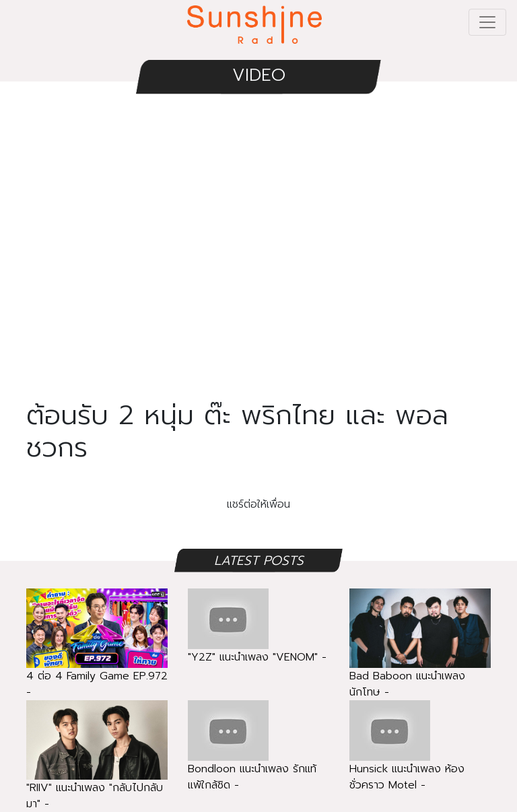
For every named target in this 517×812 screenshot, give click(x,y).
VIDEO (259, 75)
